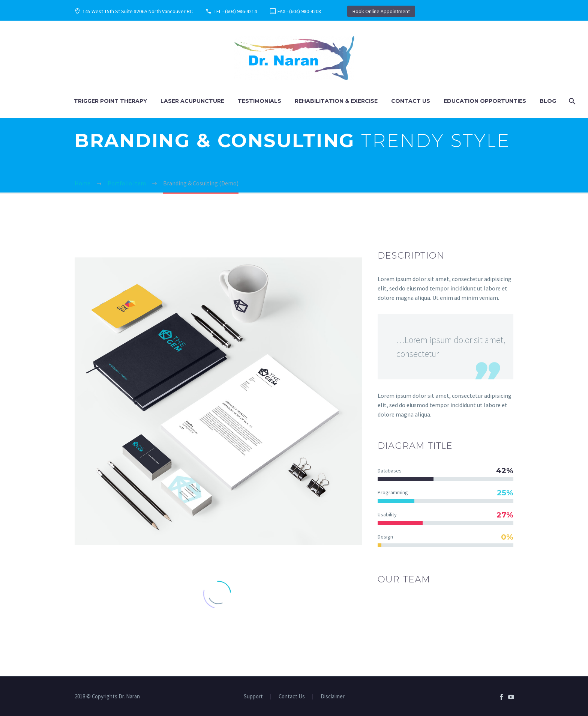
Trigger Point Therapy (110, 101)
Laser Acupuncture (192, 101)
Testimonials (259, 101)
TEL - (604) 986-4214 (235, 11)
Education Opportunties (485, 101)
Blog (548, 101)
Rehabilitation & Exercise (336, 101)
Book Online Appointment (381, 11)
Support (253, 697)
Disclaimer (333, 697)
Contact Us (411, 101)
